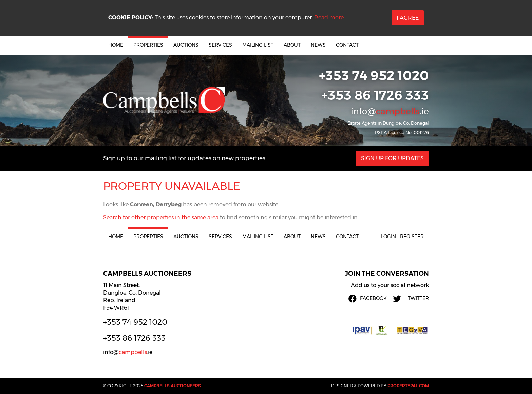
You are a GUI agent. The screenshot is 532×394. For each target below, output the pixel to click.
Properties (148, 45)
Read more (329, 17)
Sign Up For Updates (392, 158)
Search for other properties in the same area (161, 217)
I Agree (408, 18)
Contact (347, 45)
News (318, 45)
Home (116, 45)
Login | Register (402, 237)
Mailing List (258, 45)
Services (220, 45)
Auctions (186, 45)
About (292, 45)
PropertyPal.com (408, 386)
